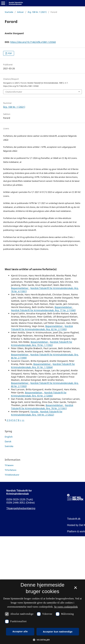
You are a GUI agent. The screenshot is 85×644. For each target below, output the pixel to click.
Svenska (9, 446)
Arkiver (20, 12)
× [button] (75, 589)
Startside (9, 12)
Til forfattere (11, 470)
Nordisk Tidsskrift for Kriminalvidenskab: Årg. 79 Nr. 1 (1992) (42, 344)
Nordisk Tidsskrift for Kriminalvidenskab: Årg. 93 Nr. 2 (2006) (39, 394)
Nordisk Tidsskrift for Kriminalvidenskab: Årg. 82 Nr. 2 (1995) (42, 328)
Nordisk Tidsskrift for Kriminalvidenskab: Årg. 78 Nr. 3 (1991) (42, 407)
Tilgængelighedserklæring (21, 508)
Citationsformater (14, 92)
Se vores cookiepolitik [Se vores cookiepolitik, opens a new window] (66, 607)
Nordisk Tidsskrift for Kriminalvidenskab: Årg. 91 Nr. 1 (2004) (43, 366)
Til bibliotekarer (12, 475)
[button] (42, 640)
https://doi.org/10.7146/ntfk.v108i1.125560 (33, 42)
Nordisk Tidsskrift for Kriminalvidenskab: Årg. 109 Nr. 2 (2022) (37, 413)
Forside (35, 412)
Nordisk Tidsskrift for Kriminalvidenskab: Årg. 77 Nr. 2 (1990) (43, 310)
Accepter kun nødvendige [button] (58, 632)
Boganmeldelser (20, 288)
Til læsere (9, 465)
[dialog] (42, 612)
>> (23, 420)
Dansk (8, 441)
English (9, 437)
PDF (10, 53)
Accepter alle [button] (20, 631)
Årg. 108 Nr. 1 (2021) (37, 12)
